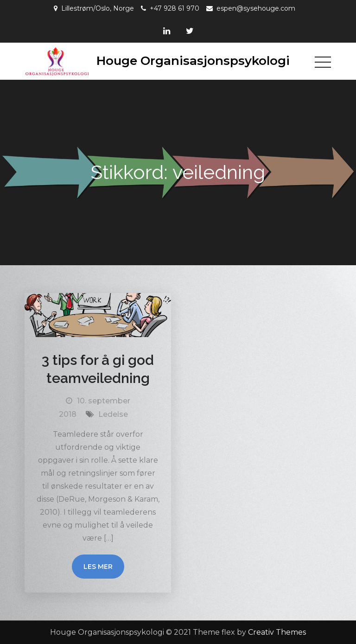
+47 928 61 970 (175, 8)
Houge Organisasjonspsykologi (193, 61)
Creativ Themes (277, 632)
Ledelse (113, 414)
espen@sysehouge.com (256, 8)
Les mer (98, 567)
